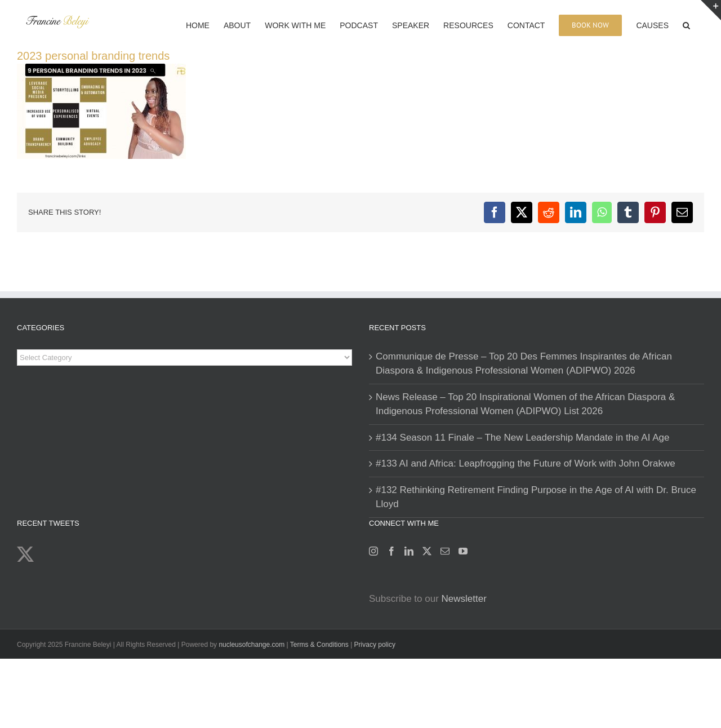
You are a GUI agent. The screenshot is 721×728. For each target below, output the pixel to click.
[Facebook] (391, 551)
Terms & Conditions (320, 645)
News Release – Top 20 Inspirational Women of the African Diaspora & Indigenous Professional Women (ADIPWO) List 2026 (525, 404)
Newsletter (464, 599)
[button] (686, 24)
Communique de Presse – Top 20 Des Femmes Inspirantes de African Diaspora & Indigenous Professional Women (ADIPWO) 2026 (524, 364)
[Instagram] (373, 551)
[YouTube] (463, 551)
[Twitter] (427, 551)
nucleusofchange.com (252, 645)
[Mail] (445, 551)
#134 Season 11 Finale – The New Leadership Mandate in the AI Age (522, 438)
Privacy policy (375, 645)
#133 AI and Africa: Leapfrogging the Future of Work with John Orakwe (526, 463)
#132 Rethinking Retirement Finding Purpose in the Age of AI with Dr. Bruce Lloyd (536, 497)
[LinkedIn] (409, 551)
